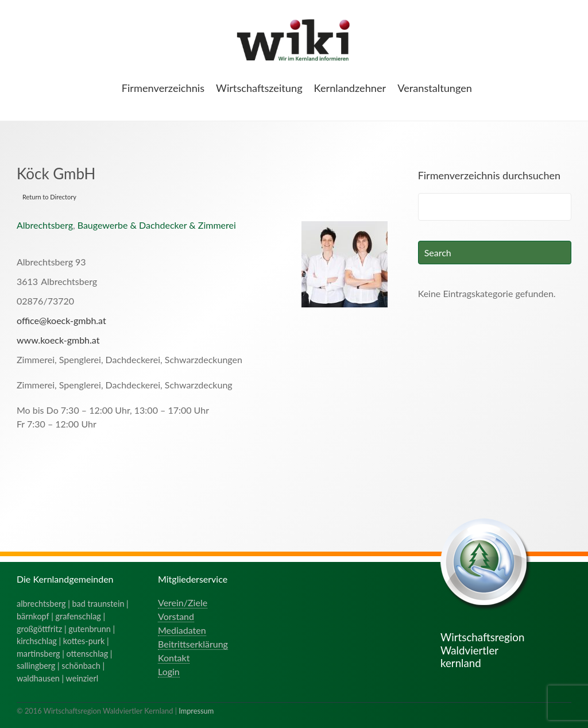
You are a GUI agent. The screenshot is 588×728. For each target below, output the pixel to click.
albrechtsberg (41, 604)
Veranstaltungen (435, 88)
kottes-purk (84, 641)
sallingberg (36, 666)
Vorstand (176, 616)
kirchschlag (37, 641)
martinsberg (38, 654)
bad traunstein (98, 604)
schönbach (81, 666)
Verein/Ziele (183, 602)
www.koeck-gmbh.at (58, 340)
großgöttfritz (39, 629)
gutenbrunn (90, 629)
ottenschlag (88, 654)
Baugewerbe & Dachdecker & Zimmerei (157, 225)
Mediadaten (182, 630)
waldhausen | (41, 678)
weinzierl (82, 678)
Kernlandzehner (350, 88)
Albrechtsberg (45, 225)
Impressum (196, 711)
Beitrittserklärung (193, 644)
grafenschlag (78, 616)
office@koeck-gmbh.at (61, 320)
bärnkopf (33, 616)
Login (169, 671)
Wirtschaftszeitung (259, 88)
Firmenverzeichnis (163, 88)
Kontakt (174, 658)
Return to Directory (49, 197)
